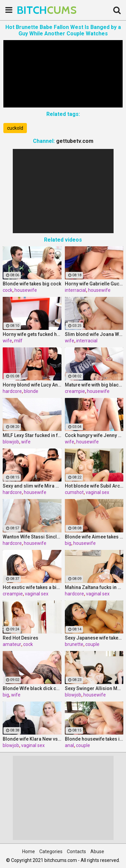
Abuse (97, 851)
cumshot (74, 492)
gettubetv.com (75, 141)
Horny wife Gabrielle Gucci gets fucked (94, 284)
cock (8, 290)
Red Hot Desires (20, 638)
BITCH (34, 10)
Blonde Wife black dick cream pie (32, 688)
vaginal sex (97, 492)
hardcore (12, 391)
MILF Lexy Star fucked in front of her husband (32, 435)
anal (69, 745)
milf (18, 341)
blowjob (11, 442)
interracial (75, 290)
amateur (12, 644)
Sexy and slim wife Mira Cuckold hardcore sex (32, 486)
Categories (51, 851)
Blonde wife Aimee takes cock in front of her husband (94, 537)
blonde (31, 391)
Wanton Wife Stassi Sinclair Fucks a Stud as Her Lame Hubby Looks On (32, 537)
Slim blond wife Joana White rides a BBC (94, 334)
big (68, 543)
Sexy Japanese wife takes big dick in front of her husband (94, 638)
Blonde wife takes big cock (32, 284)
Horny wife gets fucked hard (32, 334)
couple (92, 644)
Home (29, 851)
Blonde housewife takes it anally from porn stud (94, 739)
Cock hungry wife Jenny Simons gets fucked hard (94, 435)
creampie (75, 391)
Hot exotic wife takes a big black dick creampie (32, 587)
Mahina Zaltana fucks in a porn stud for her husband (94, 587)
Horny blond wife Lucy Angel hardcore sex (32, 385)
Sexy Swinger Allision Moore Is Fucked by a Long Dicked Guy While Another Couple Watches (94, 688)
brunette (74, 644)
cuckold (15, 128)
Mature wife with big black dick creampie (94, 385)
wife (7, 341)
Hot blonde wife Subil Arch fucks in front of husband (94, 486)
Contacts (76, 851)
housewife (26, 290)
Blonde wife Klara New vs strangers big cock (32, 739)
